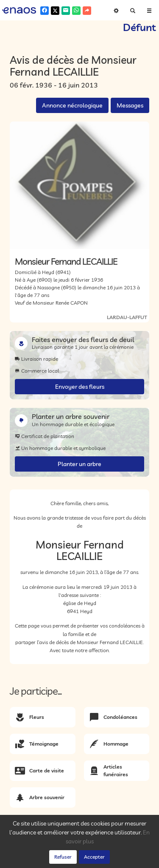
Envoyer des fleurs (80, 387)
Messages (130, 105)
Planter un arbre (79, 464)
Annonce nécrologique (72, 105)
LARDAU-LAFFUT (127, 317)
